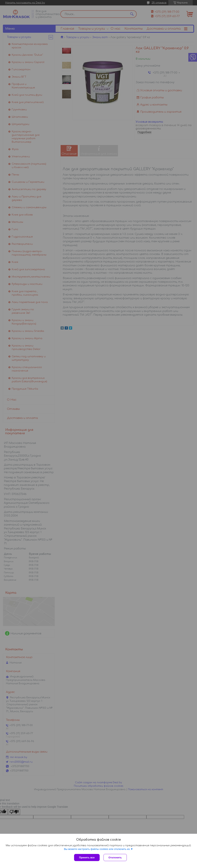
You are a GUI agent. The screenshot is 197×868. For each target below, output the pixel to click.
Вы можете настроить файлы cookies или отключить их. (97, 849)
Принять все (87, 858)
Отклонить (115, 858)
